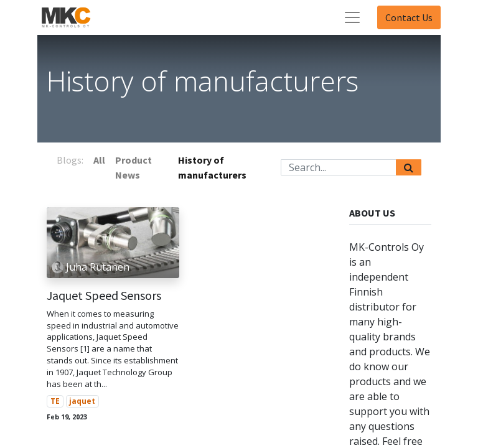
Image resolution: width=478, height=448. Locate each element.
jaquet (82, 401)
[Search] (409, 167)
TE (55, 401)
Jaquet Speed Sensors (104, 296)
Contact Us (409, 17)
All (99, 160)
